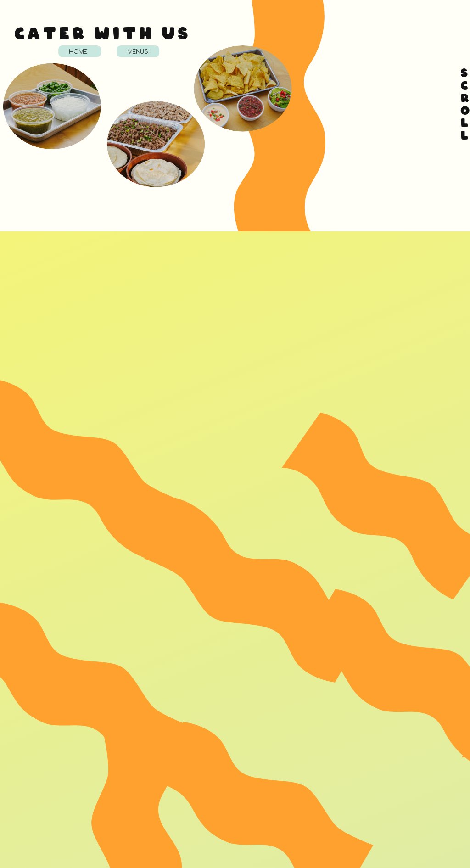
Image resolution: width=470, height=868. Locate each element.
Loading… (355, 108)
